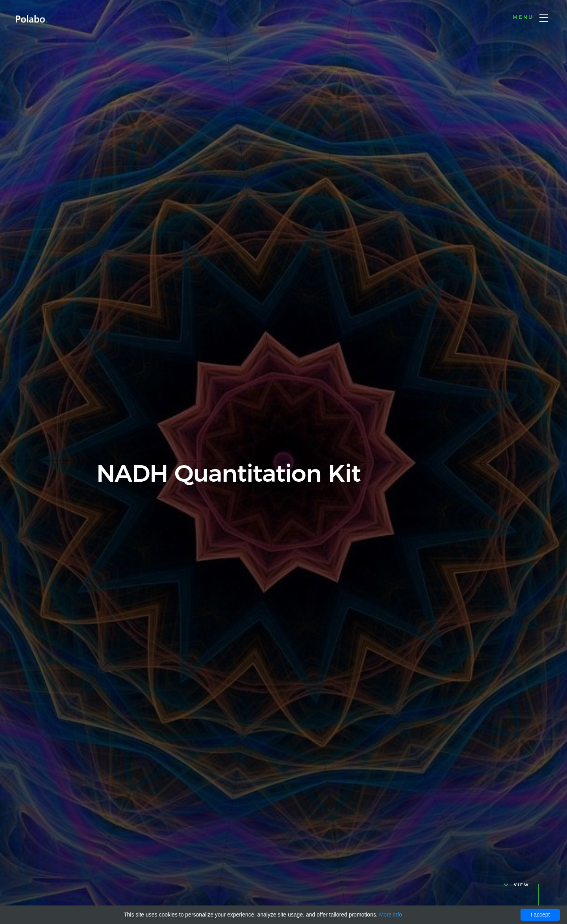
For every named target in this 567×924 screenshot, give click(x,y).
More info (391, 915)
